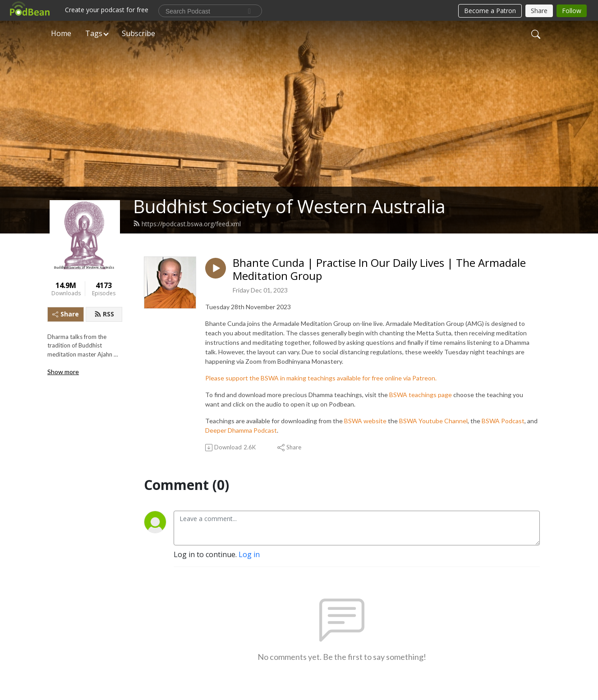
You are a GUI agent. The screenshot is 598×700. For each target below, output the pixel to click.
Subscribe (138, 33)
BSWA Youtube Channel (433, 421)
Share (66, 314)
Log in (249, 554)
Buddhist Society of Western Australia (289, 206)
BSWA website (365, 421)
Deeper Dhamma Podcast (241, 430)
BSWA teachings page (421, 395)
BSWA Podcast (503, 421)
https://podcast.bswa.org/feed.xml (187, 224)
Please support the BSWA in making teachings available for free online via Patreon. (321, 378)
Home (61, 33)
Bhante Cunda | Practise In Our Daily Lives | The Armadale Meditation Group (379, 270)
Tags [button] (94, 33)
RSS (104, 314)
